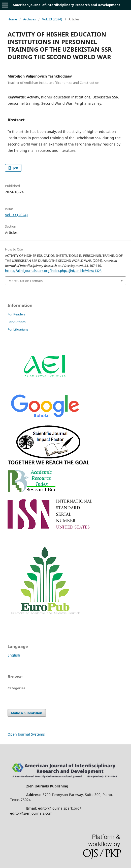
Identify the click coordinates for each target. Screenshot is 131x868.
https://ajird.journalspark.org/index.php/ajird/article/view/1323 (53, 271)
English (14, 655)
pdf (15, 168)
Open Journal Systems (26, 734)
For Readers (17, 314)
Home (12, 19)
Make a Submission (27, 713)
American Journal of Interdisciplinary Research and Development (66, 5)
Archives (29, 19)
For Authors (17, 322)
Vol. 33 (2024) (52, 19)
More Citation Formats (26, 281)
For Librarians (18, 329)
